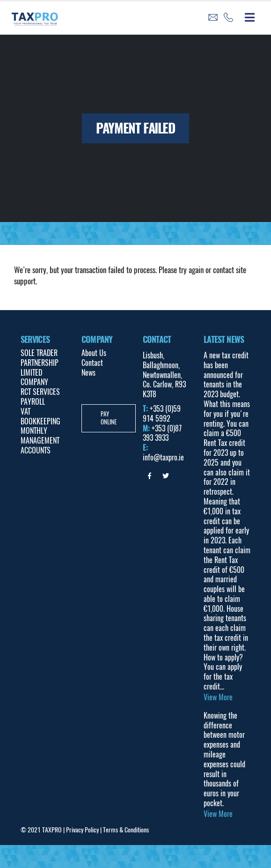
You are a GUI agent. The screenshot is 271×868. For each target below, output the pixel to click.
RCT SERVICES (40, 392)
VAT (26, 412)
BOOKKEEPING (40, 421)
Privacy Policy (82, 830)
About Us (94, 353)
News (88, 373)
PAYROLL (33, 402)
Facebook (150, 476)
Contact (92, 363)
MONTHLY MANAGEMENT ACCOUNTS (40, 441)
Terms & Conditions (126, 830)
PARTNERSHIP (40, 363)
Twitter (166, 476)
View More (218, 697)
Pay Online (109, 418)
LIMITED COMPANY (34, 378)
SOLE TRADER (39, 353)
